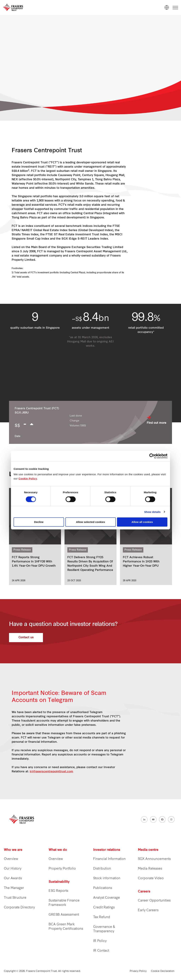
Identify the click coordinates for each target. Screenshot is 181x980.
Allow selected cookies (90, 522)
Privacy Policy (138, 971)
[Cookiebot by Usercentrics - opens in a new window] (152, 456)
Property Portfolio (62, 869)
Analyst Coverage (106, 898)
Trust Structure (15, 898)
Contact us (26, 638)
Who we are (13, 850)
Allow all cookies (142, 522)
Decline (39, 522)
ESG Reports (58, 891)
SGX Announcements (154, 859)
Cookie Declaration (163, 971)
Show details (152, 512)
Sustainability (59, 882)
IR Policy (100, 941)
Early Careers (148, 910)
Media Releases (150, 869)
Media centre (148, 850)
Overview (11, 859)
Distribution (102, 869)
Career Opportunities (154, 901)
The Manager (14, 888)
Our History (13, 869)
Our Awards (13, 878)
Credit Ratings (104, 908)
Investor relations (107, 850)
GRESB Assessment (64, 915)
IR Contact (101, 951)
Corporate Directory (19, 908)
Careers (144, 892)
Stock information (107, 878)
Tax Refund (102, 917)
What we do (58, 850)
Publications (103, 888)
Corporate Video (151, 878)
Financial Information (109, 859)
